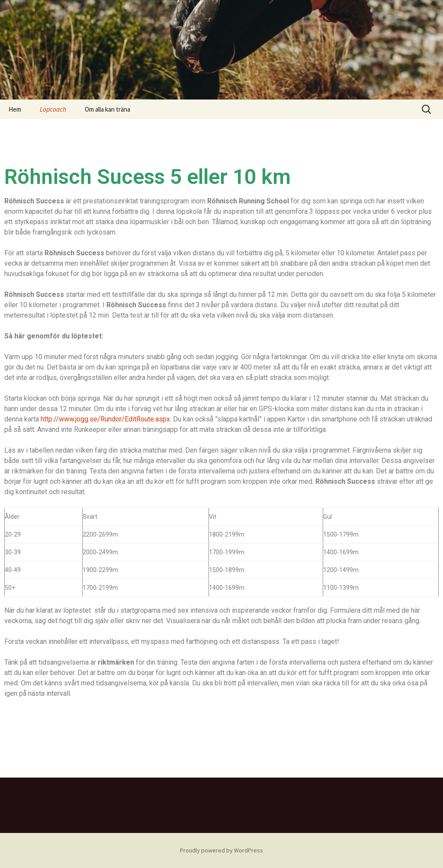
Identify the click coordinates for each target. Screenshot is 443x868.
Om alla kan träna (108, 109)
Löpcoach (53, 109)
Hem (15, 109)
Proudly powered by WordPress (221, 850)
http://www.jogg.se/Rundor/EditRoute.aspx (105, 419)
